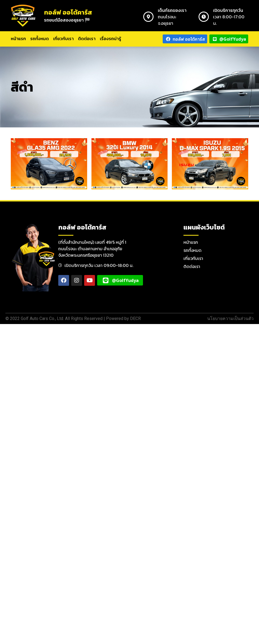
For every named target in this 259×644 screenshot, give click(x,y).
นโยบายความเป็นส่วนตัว (230, 318)
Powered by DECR (123, 318)
